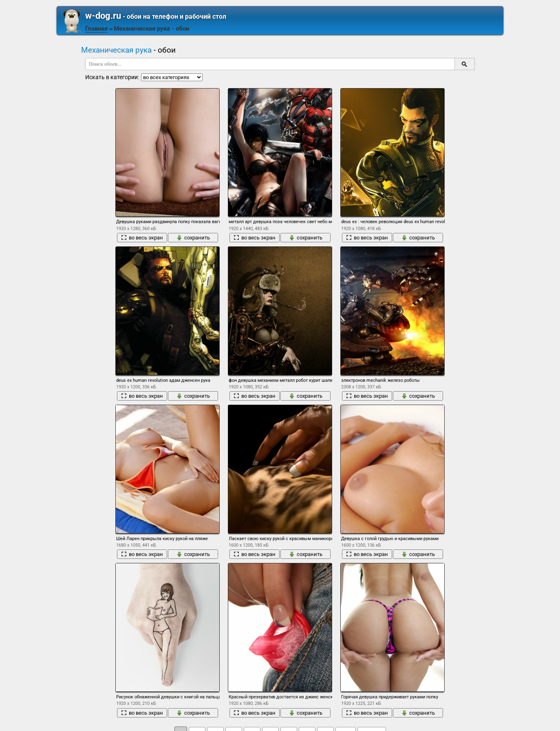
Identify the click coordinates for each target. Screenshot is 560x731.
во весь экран (142, 238)
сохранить (193, 238)
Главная (96, 29)
